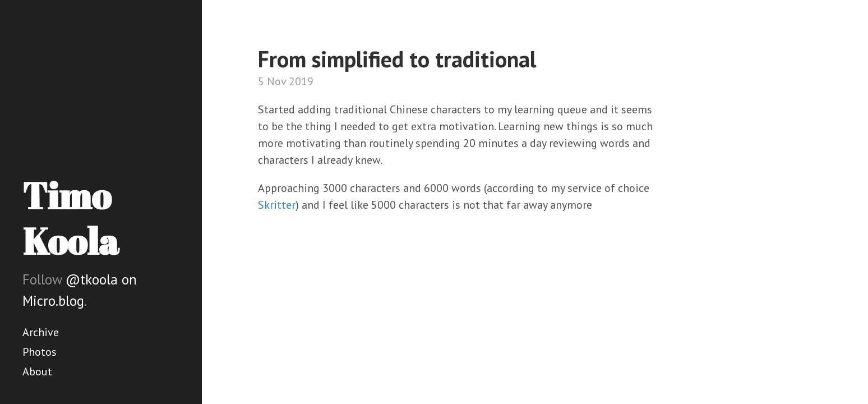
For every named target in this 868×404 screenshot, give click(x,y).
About (37, 371)
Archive (41, 332)
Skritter (277, 205)
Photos (40, 352)
